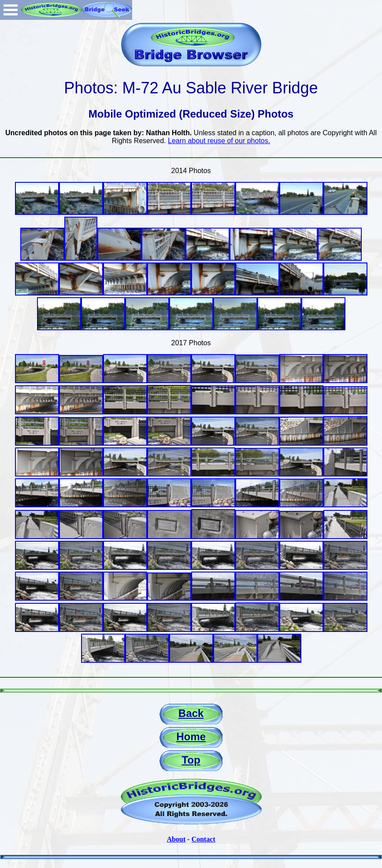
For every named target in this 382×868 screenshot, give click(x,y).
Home (191, 737)
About (176, 839)
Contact (203, 839)
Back (191, 713)
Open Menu (11, 10)
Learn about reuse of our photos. (219, 141)
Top (191, 760)
